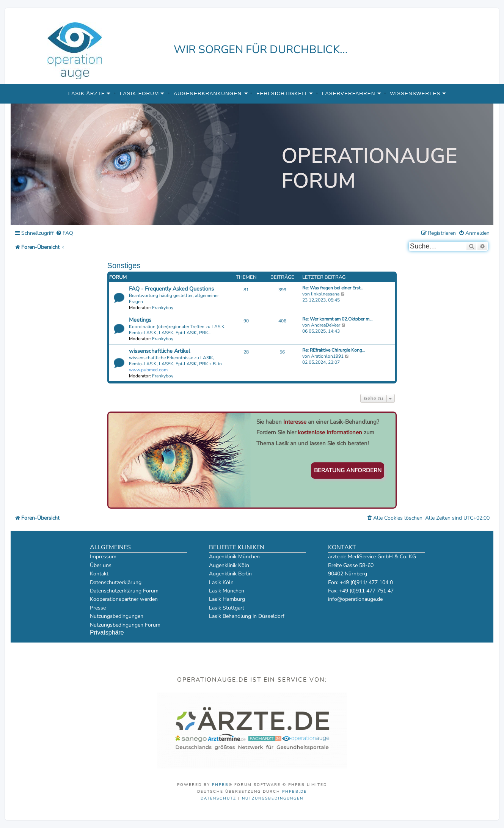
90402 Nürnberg (348, 574)
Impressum (103, 557)
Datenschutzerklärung (116, 582)
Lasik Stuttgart (227, 608)
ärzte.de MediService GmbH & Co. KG (372, 557)
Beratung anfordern (348, 470)
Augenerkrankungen (208, 93)
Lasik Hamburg (227, 599)
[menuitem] (64, 233)
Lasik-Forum (139, 93)
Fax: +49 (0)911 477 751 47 (361, 591)
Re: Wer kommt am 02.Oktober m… (337, 319)
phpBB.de (294, 792)
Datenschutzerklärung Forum (124, 591)
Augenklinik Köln (229, 565)
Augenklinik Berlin (230, 574)
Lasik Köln (221, 582)
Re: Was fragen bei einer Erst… (333, 288)
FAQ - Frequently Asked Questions (171, 289)
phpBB (220, 785)
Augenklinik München (234, 557)
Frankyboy (163, 308)
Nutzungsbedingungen (117, 616)
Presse (98, 608)
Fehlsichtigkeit (282, 93)
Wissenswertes (415, 93)
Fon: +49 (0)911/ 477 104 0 (360, 582)
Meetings (140, 320)
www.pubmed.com (148, 370)
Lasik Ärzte (87, 93)
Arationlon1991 (327, 356)
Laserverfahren (349, 93)
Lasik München (227, 591)
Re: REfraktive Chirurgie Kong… (334, 350)
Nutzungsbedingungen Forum (125, 625)
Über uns (101, 565)
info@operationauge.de (355, 599)
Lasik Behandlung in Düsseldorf (247, 616)
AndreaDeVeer (326, 325)
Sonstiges (124, 266)
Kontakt (99, 574)
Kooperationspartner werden (124, 599)
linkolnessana (325, 294)
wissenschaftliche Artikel (159, 351)
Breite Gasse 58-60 (351, 565)
